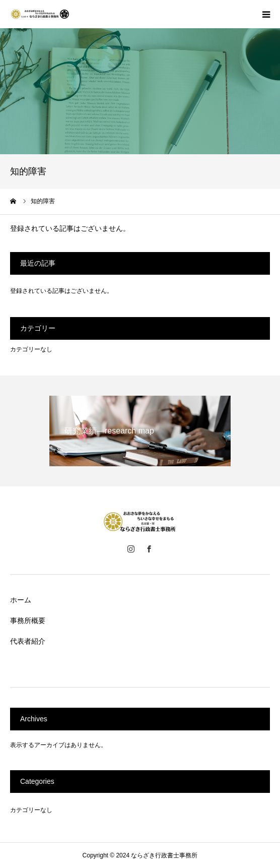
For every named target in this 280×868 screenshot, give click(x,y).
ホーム (21, 600)
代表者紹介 (28, 641)
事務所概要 (28, 621)
